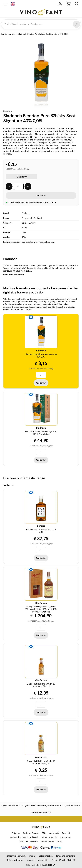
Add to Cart (41, 195)
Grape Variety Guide (29, 842)
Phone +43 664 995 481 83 (63, 860)
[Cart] (68, 4)
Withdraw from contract (52, 842)
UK (31, 218)
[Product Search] (77, 4)
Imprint (32, 856)
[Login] (60, 4)
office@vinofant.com (16, 856)
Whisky (12, 34)
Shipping (16, 833)
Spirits (4, 34)
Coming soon (66, 837)
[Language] (13, 4)
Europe (25, 218)
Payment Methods (49, 837)
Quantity (22, 177)
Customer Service (31, 833)
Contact (31, 860)
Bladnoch (7, 111)
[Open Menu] (5, 4)
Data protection (46, 856)
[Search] (77, 24)
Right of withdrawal (15, 860)
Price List (66, 833)
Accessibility (43, 860)
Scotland (38, 218)
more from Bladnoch (14, 275)
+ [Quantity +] (28, 186)
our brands (54, 833)
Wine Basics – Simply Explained (24, 837)
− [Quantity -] (9, 186)
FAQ (44, 833)
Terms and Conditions (66, 856)
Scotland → (8, 485)
